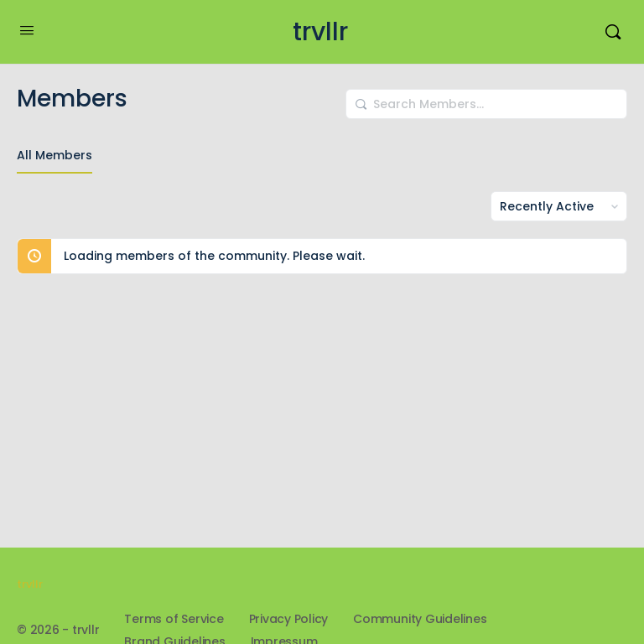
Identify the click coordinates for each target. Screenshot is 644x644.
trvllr (320, 32)
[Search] (613, 32)
